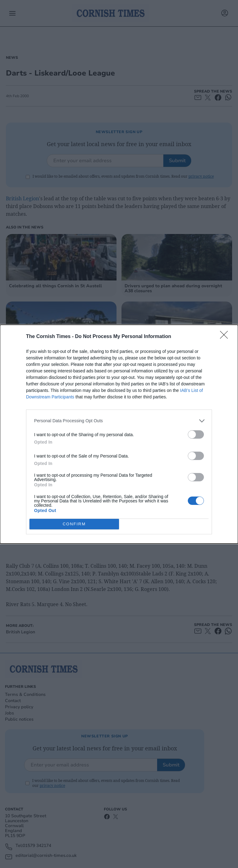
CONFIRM (74, 524)
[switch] (196, 434)
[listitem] (119, 421)
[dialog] (119, 434)
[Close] (226, 337)
